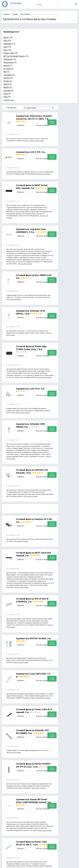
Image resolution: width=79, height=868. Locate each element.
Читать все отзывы (37, 141)
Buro (6, 50)
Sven (5, 47)
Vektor (6, 87)
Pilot (5, 41)
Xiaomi (6, 65)
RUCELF (7, 78)
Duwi (6, 94)
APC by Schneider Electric (14, 56)
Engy (6, 97)
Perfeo (6, 81)
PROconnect (9, 62)
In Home (7, 69)
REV (5, 72)
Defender (7, 44)
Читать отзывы (52, 122)
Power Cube (9, 53)
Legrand (7, 90)
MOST (6, 37)
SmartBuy (8, 75)
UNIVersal (8, 59)
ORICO (6, 84)
